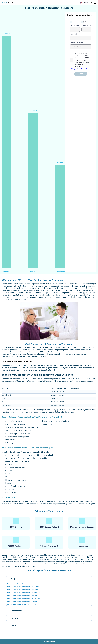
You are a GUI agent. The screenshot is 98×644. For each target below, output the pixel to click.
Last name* (86, 26)
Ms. (85, 22)
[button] (84, 3)
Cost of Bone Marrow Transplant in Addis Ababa (24, 590)
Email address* (76, 34)
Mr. (73, 22)
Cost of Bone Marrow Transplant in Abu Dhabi (23, 587)
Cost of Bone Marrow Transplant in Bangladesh (24, 599)
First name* (75, 26)
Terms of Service (86, 69)
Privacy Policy (75, 69)
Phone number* (76, 43)
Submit (81, 74)
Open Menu (95, 3)
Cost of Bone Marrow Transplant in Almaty (22, 596)
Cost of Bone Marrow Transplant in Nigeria (22, 602)
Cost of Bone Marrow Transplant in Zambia (22, 604)
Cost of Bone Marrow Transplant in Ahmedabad (24, 593)
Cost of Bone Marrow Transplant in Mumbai (22, 584)
